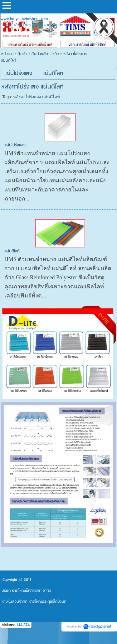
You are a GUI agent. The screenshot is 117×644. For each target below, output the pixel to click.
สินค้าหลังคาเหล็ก (45, 54)
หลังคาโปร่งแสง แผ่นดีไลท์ (37, 97)
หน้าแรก (7, 54)
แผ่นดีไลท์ (12, 251)
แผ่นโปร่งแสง (15, 145)
